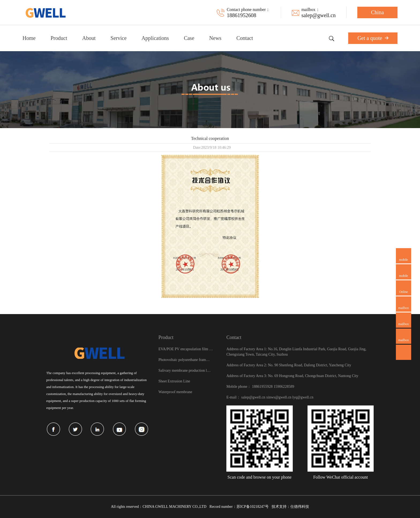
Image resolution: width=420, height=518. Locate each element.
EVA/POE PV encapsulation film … (185, 349)
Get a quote (373, 38)
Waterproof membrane (175, 392)
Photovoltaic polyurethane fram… (184, 360)
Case (189, 38)
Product (59, 38)
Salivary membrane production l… (184, 370)
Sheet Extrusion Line (174, 381)
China (377, 12)
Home (29, 38)
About (89, 38)
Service (119, 38)
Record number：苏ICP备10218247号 (239, 507)
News (215, 38)
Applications (155, 38)
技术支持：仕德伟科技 (290, 507)
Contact (245, 38)
